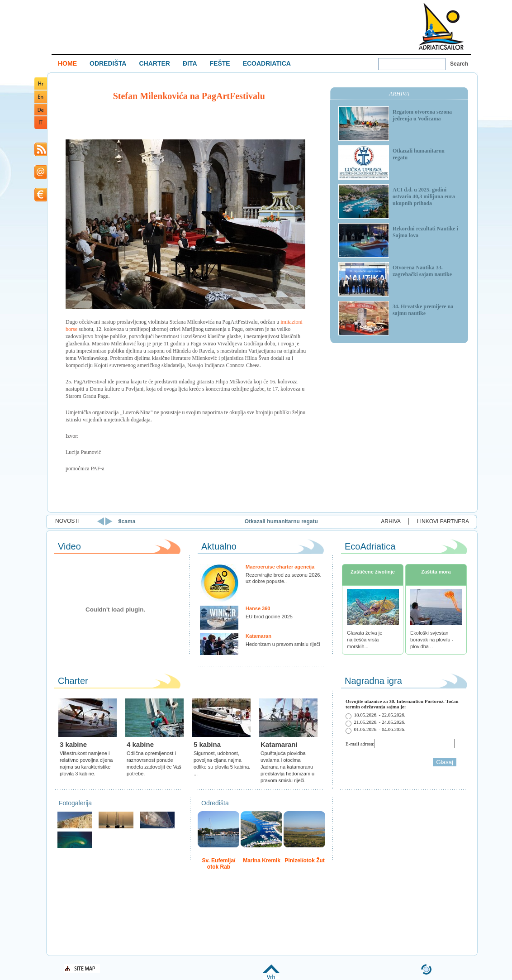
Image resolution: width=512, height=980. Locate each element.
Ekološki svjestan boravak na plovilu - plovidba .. (432, 640)
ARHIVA (391, 521)
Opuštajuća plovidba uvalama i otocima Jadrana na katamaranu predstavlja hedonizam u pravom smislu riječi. (287, 767)
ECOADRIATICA (267, 63)
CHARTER (154, 63)
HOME (67, 63)
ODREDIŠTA (108, 63)
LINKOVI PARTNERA (443, 521)
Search (459, 64)
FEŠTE (220, 63)
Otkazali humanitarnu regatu (318, 521)
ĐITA (190, 63)
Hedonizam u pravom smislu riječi (283, 644)
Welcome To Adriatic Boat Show (441, 26)
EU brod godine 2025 (269, 617)
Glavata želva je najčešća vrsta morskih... (365, 640)
